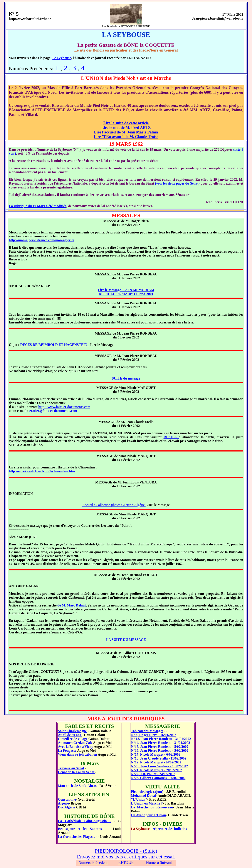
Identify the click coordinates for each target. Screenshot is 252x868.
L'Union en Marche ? (147, 803)
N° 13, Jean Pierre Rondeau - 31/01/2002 (161, 739)
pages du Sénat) (188, 183)
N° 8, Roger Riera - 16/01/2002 (154, 735)
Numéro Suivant (159, 863)
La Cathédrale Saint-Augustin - (84, 821)
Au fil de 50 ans (70, 735)
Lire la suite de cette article (126, 123)
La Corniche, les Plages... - (77, 837)
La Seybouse (62, 58)
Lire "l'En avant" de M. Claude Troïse (126, 137)
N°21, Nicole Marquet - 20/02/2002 (157, 770)
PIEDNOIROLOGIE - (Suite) (126, 851)
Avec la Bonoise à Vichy (76, 747)
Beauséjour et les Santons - (82, 829)
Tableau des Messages (147, 731)
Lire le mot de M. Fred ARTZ (126, 128)
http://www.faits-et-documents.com (64, 407)
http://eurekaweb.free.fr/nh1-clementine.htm (42, 471)
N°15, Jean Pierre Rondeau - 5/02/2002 (160, 747)
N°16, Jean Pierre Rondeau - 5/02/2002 (160, 751)
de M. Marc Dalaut (72, 605)
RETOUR (126, 863)
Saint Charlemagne (72, 731)
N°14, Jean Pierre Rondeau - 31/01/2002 (161, 743)
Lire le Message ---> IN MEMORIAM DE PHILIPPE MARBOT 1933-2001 (126, 292)
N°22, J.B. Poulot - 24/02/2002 (153, 774)
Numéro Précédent (93, 863)
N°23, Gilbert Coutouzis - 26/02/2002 (158, 778)
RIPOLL (171, 437)
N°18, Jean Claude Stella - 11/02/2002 (159, 758)
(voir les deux (165, 183)
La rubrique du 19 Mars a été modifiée (37, 206)
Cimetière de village (73, 739)
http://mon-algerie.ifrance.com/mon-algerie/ (41, 240)
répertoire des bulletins (170, 829)
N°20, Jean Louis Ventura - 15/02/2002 (160, 766)
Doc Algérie (67, 807)
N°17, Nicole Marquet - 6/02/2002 (156, 754)
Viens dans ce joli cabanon (78, 754)
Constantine (67, 799)
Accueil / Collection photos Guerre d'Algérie (114, 505)
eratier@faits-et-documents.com (53, 411)
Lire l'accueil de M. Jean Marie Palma (126, 132)
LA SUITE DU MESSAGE (126, 640)
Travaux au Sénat (71, 768)
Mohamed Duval (143, 796)
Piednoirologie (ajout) (148, 792)
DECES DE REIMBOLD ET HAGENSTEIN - (55, 345)
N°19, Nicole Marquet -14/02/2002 (156, 762)
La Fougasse (67, 751)
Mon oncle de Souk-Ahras (78, 786)
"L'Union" (139, 799)
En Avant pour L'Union (149, 815)
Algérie (63, 803)
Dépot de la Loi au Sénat (77, 772)
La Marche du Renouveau (152, 807)
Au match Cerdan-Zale (75, 743)
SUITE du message (126, 378)
